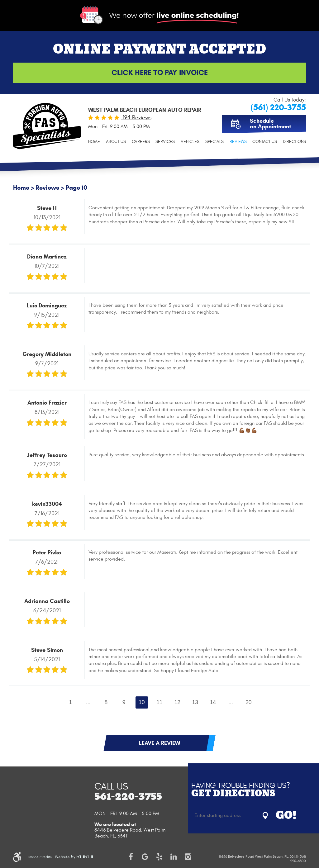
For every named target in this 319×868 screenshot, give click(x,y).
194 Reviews (136, 118)
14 (213, 702)
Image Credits (40, 857)
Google (145, 857)
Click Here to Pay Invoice (160, 73)
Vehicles (190, 142)
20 (249, 702)
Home (94, 142)
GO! (286, 816)
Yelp (159, 857)
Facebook (131, 857)
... (88, 702)
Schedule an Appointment (270, 124)
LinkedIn (174, 857)
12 (177, 702)
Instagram (188, 857)
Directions (294, 142)
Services (165, 142)
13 (195, 702)
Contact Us (265, 142)
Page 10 (76, 188)
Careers (141, 142)
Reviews (238, 142)
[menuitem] (94, 142)
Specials (214, 142)
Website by (74, 857)
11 (159, 702)
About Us (116, 142)
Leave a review (159, 743)
